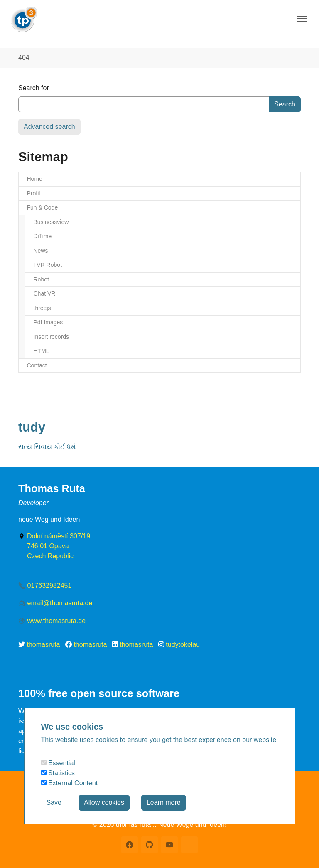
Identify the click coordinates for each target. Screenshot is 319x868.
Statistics (58, 773)
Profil (34, 193)
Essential (58, 763)
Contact (37, 365)
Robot (41, 279)
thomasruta (43, 645)
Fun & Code (43, 207)
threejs (42, 308)
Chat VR (45, 293)
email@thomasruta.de (60, 603)
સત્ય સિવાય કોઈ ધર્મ (47, 447)
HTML (42, 351)
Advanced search (49, 127)
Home (35, 179)
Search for (34, 88)
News (41, 251)
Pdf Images (48, 322)
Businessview (51, 222)
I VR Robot (48, 265)
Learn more (164, 803)
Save (54, 803)
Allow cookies (104, 803)
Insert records (52, 337)
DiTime (43, 236)
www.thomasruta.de (57, 621)
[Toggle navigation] (302, 19)
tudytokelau (183, 645)
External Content (70, 783)
